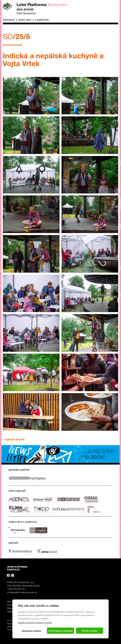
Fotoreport (9, 20)
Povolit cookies (89, 631)
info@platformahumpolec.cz (22, 593)
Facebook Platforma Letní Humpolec (8, 575)
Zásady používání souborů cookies (35, 623)
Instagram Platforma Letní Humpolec (13, 575)
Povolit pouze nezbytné (60, 631)
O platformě (42, 20)
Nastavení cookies (31, 631)
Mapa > (11, 609)
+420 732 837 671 (17, 589)
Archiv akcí (25, 20)
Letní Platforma (42, 5)
